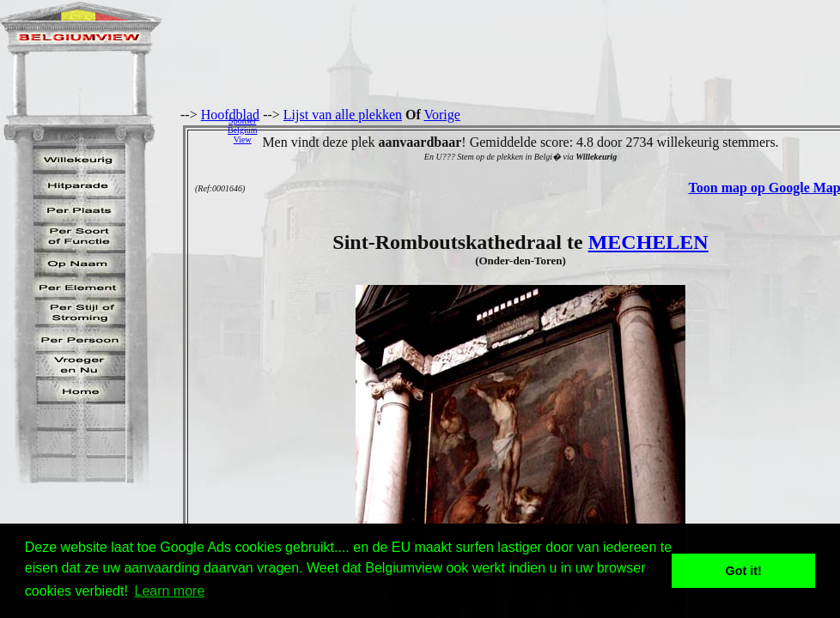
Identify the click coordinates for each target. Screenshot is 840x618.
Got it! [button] (744, 571)
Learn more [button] (170, 591)
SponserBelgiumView (242, 130)
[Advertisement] (553, 130)
